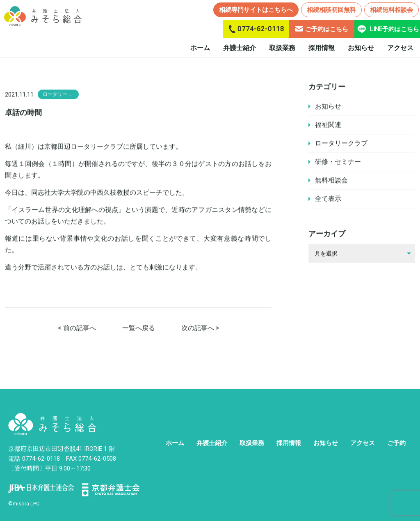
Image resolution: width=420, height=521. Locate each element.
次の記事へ (198, 329)
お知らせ (361, 48)
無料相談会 (331, 180)
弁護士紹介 (240, 48)
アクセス (400, 48)
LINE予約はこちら (387, 29)
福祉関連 (328, 125)
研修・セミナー (338, 162)
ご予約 (396, 443)
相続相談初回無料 (331, 10)
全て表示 (328, 199)
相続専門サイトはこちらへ (256, 10)
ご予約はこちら (322, 29)
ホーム (200, 48)
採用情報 (322, 48)
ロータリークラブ (341, 143)
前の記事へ (80, 329)
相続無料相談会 (391, 10)
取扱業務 (282, 48)
